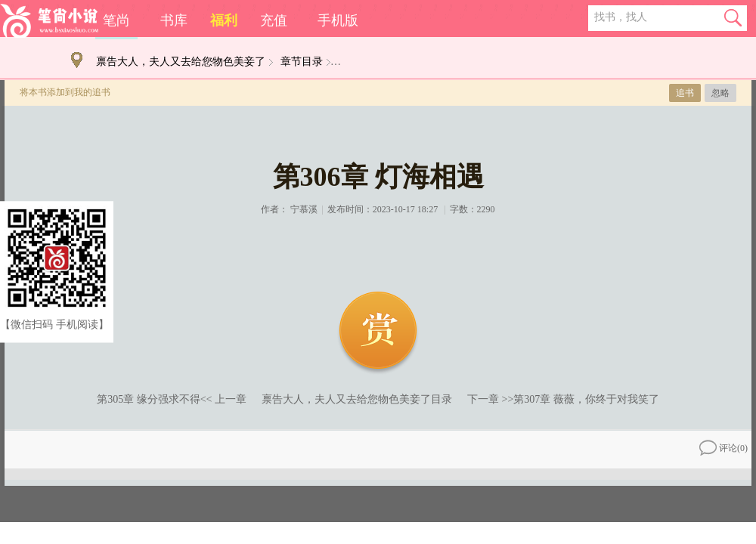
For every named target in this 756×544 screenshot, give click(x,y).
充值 (274, 20)
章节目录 (302, 62)
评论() (723, 448)
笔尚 (116, 20)
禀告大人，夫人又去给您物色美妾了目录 (357, 399)
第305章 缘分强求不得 (149, 399)
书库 (174, 20)
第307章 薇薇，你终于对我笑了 (586, 399)
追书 (685, 93)
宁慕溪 (304, 209)
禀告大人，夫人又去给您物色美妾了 (181, 62)
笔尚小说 (49, 21)
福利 (224, 20)
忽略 (720, 93)
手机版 (338, 20)
